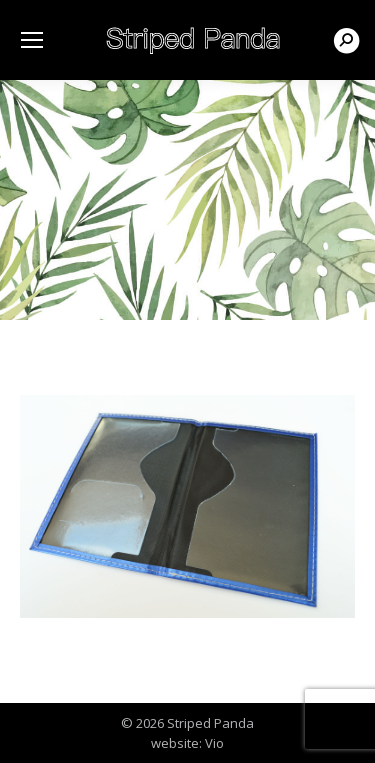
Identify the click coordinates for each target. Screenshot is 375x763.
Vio (214, 743)
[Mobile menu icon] (32, 40)
